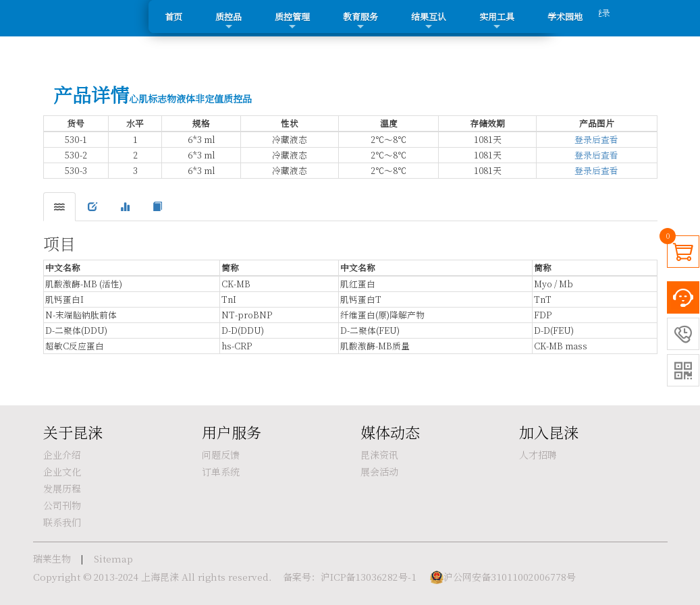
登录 (602, 12)
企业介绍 (62, 455)
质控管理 (292, 21)
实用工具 (497, 21)
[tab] (59, 207)
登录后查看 (596, 139)
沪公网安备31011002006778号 (510, 577)
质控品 (228, 21)
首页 (173, 17)
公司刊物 (62, 505)
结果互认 (429, 21)
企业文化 (62, 471)
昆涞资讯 (379, 455)
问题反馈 (221, 455)
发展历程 (62, 488)
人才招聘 (538, 455)
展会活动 (379, 471)
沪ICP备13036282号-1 (369, 577)
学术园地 (565, 17)
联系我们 (62, 522)
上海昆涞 (160, 577)
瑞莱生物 (52, 558)
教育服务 (360, 21)
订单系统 (221, 471)
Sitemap (113, 558)
